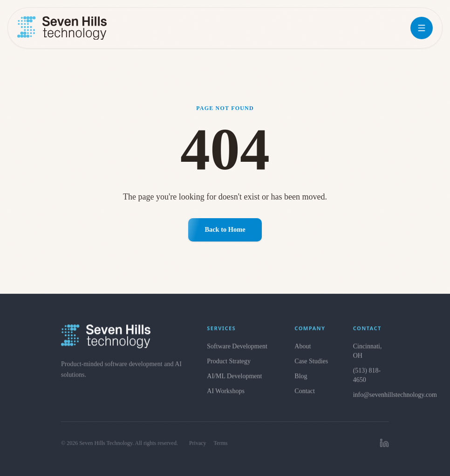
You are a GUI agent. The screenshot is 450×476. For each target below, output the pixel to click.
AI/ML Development (234, 381)
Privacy (198, 450)
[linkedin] (384, 450)
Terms (221, 450)
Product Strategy (229, 366)
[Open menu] (422, 28)
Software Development (237, 351)
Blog (301, 381)
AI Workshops (226, 396)
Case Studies (311, 366)
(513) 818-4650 (367, 380)
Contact (305, 396)
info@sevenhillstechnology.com (371, 399)
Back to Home (225, 229)
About (303, 351)
